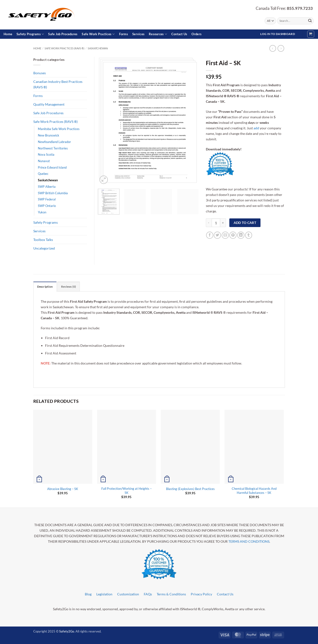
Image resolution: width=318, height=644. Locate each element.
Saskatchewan (98, 48)
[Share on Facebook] (210, 235)
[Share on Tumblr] (249, 235)
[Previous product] (281, 48)
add (256, 128)
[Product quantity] (216, 223)
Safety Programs (30, 34)
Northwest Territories (53, 148)
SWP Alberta (47, 187)
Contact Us (179, 34)
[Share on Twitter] (217, 235)
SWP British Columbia (53, 193)
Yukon (42, 212)
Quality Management (49, 104)
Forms (124, 34)
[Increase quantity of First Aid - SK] (223, 223)
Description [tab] (45, 287)
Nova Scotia (46, 154)
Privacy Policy (201, 594)
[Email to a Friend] (225, 235)
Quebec (43, 174)
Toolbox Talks (43, 240)
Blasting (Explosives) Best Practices (190, 489)
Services (138, 34)
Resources (158, 34)
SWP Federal (47, 199)
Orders (197, 34)
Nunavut (44, 161)
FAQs (148, 594)
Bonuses (40, 73)
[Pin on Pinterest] (233, 235)
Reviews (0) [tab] (69, 287)
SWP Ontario (47, 206)
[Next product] (273, 48)
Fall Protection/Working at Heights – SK (127, 491)
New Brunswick (49, 135)
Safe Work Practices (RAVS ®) (64, 48)
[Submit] (310, 21)
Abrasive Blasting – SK (63, 489)
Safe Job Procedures (63, 34)
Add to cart (245, 223)
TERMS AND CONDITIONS (249, 541)
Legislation (104, 594)
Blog (88, 594)
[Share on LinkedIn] (241, 235)
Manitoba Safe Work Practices (59, 129)
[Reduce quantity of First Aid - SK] (209, 223)
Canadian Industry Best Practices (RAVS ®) (58, 84)
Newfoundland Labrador (54, 142)
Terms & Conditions (171, 594)
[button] (311, 34)
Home (8, 34)
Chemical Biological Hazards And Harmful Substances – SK (254, 491)
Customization (128, 594)
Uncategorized (44, 248)
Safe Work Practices (98, 34)
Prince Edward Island (52, 167)
